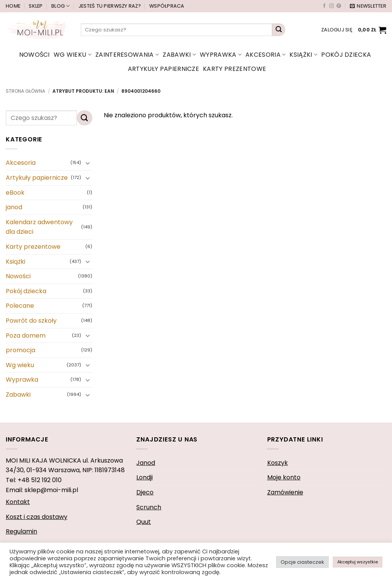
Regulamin (21, 531)
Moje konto (284, 477)
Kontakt (18, 502)
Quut (144, 522)
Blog (60, 6)
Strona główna (25, 91)
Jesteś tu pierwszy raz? (110, 6)
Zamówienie (285, 492)
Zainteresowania (127, 55)
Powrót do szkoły (31, 321)
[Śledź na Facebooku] (324, 6)
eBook (15, 193)
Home (13, 6)
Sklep (36, 6)
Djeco (145, 492)
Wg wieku (73, 55)
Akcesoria (265, 55)
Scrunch (149, 507)
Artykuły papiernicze (163, 69)
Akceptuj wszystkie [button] (358, 562)
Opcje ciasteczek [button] (302, 562)
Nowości (34, 55)
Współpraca (167, 6)
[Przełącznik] (88, 163)
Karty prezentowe (234, 69)
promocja (20, 350)
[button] (368, 6)
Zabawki (179, 55)
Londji (145, 477)
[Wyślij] (279, 30)
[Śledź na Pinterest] (339, 6)
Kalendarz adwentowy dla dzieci (39, 227)
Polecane (20, 306)
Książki (303, 55)
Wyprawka (221, 55)
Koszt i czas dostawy (37, 517)
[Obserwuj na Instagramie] (332, 6)
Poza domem (26, 336)
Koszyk (278, 463)
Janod (146, 463)
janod (14, 207)
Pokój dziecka (346, 55)
